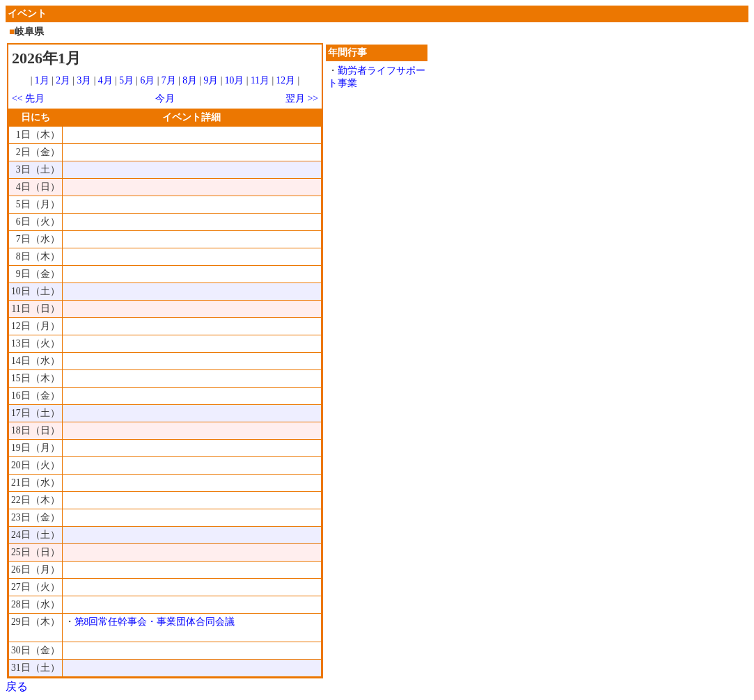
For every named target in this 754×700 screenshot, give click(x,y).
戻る (17, 686)
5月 (126, 80)
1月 (42, 80)
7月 (169, 80)
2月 (63, 80)
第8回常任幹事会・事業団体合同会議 (155, 622)
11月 (260, 80)
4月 (105, 80)
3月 (85, 80)
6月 (147, 80)
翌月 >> (302, 98)
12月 (286, 80)
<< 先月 (28, 98)
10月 (235, 80)
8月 (190, 80)
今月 (165, 98)
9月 (211, 80)
